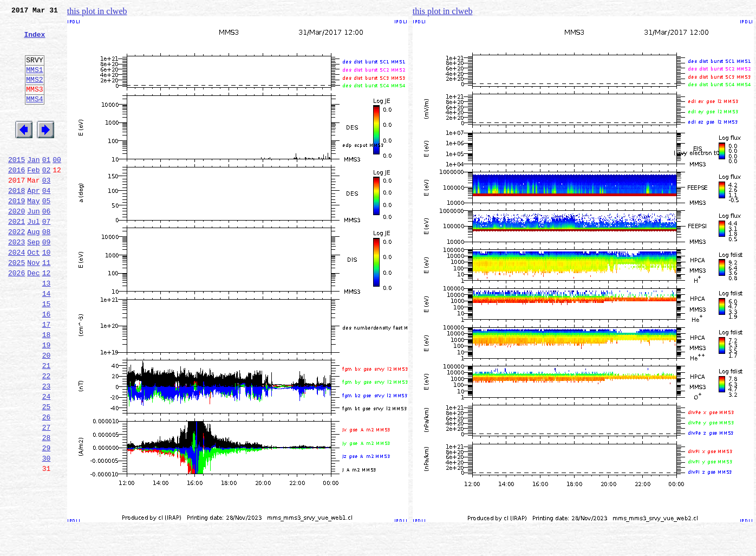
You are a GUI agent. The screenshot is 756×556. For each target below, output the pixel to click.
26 (47, 483)
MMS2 (34, 94)
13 (47, 328)
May (33, 233)
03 (47, 209)
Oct (33, 293)
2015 (17, 185)
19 (47, 400)
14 (47, 340)
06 (47, 245)
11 (47, 305)
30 (47, 531)
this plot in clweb (97, 11)
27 (47, 495)
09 (47, 281)
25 (47, 471)
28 (47, 507)
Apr (33, 221)
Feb (33, 197)
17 (47, 376)
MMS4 (34, 117)
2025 (17, 305)
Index (34, 41)
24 (47, 460)
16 (47, 364)
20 (47, 412)
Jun (33, 245)
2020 (17, 245)
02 (47, 197)
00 (57, 185)
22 (47, 436)
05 (47, 233)
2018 (17, 221)
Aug (33, 269)
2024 (17, 293)
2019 (17, 233)
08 (47, 269)
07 (47, 257)
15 (47, 352)
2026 (17, 316)
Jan (33, 185)
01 (47, 185)
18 (47, 388)
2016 (17, 197)
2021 (17, 257)
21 (47, 424)
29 (47, 519)
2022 (17, 269)
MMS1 (34, 82)
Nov (33, 305)
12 (47, 316)
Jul (33, 257)
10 (47, 293)
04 (47, 221)
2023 (17, 281)
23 (47, 448)
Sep (33, 281)
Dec (33, 316)
